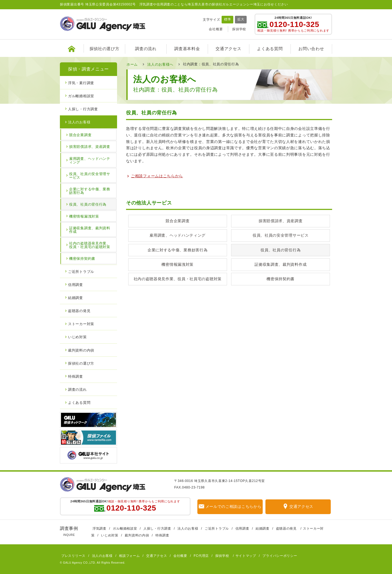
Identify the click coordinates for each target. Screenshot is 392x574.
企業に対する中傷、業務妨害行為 (178, 250)
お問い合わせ (311, 49)
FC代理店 (201, 556)
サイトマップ (246, 556)
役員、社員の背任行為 (281, 250)
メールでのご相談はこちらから (230, 506)
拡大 (241, 19)
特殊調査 (76, 376)
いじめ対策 (77, 337)
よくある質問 (270, 49)
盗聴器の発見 (79, 311)
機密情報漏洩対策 (177, 264)
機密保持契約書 (281, 279)
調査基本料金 (187, 49)
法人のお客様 (79, 122)
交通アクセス (228, 49)
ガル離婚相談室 (81, 96)
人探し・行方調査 (83, 109)
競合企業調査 (177, 221)
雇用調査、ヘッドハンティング (177, 235)
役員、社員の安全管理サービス (281, 235)
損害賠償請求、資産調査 (281, 221)
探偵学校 (239, 29)
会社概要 (216, 29)
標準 (227, 19)
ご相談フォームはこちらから (157, 176)
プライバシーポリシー (280, 556)
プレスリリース (73, 556)
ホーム (132, 64)
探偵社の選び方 (105, 49)
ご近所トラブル (81, 271)
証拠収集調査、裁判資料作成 (281, 264)
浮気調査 (99, 529)
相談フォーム (129, 556)
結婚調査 (76, 297)
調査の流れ (146, 49)
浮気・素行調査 (81, 83)
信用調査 (76, 284)
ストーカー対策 (81, 324)
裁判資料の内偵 (81, 350)
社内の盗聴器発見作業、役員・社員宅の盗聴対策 (178, 279)
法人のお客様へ (160, 64)
